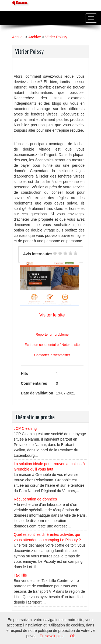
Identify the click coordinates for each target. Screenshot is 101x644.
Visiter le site (52, 315)
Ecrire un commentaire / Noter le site (52, 345)
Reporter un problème (52, 335)
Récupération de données (35, 499)
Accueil (18, 37)
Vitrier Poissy (56, 37)
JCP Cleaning (25, 428)
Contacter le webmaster (52, 355)
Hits (25, 374)
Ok (72, 636)
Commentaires (34, 383)
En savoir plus (52, 636)
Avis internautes (38, 254)
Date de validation (37, 393)
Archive (35, 37)
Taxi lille (20, 575)
